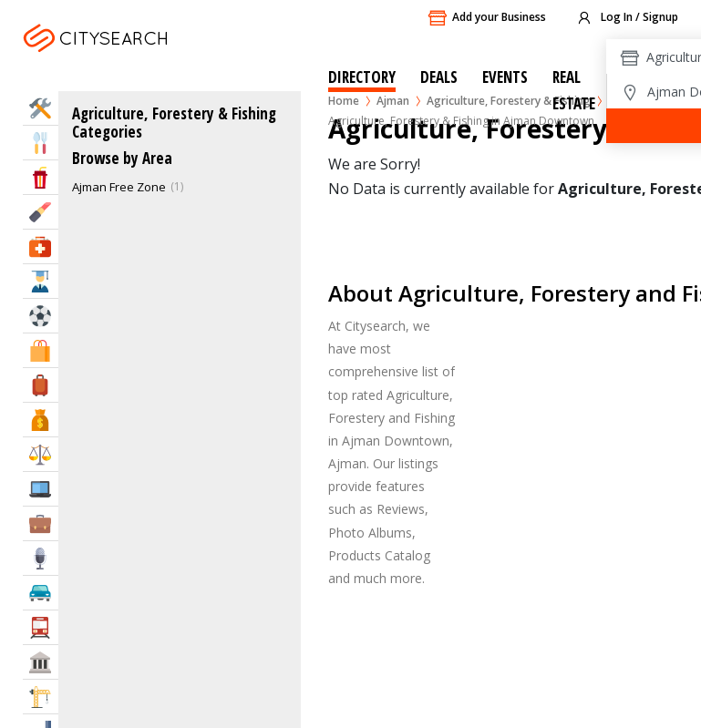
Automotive (41, 593)
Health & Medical (41, 246)
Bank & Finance (41, 420)
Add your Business (487, 18)
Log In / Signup (627, 18)
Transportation (41, 627)
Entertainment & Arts (41, 177)
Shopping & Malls (41, 350)
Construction (41, 697)
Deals (439, 77)
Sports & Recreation (41, 316)
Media (41, 558)
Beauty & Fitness (41, 212)
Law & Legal (41, 454)
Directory (362, 77)
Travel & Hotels (41, 385)
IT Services (41, 489)
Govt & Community (41, 662)
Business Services (41, 523)
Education (41, 281)
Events (505, 77)
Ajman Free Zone (119, 187)
